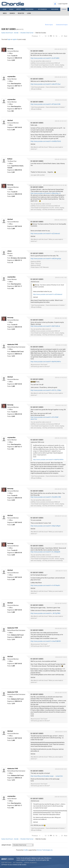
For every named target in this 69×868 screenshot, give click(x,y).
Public (29, 9)
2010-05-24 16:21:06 (61, 277)
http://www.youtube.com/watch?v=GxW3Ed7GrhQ (46, 141)
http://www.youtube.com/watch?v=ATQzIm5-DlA (46, 104)
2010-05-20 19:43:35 (61, 159)
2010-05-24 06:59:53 (61, 220)
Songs (11, 9)
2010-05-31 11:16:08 (61, 345)
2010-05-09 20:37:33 (61, 49)
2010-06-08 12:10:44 (61, 732)
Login (29, 13)
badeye (10, 159)
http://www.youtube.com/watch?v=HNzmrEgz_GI (46, 193)
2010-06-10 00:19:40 (61, 769)
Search (12, 13)
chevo (9, 251)
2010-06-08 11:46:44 (61, 657)
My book (42, 9)
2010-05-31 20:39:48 (61, 438)
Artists (19, 9)
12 (46, 36)
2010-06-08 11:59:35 (61, 693)
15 (53, 36)
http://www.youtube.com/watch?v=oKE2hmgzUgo (46, 259)
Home (4, 9)
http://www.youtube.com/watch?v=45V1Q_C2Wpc (46, 390)
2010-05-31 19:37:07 (61, 405)
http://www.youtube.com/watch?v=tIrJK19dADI (45, 58)
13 (48, 36)
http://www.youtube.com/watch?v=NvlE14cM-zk (45, 326)
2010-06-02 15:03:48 (61, 489)
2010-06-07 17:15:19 (61, 571)
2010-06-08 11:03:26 (61, 628)
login (9, 39)
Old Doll (10, 120)
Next (66, 36)
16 (56, 36)
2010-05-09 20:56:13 (61, 77)
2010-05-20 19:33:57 (61, 121)
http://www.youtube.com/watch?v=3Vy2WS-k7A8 (46, 497)
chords (24, 865)
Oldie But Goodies (9, 29)
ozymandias (11, 77)
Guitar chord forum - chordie (10, 33)
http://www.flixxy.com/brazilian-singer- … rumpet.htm (47, 776)
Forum (64, 9)
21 (62, 36)
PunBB (26, 850)
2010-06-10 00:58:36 (61, 797)
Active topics (49, 25)
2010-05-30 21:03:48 (61, 318)
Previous (35, 36)
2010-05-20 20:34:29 (35, 185)
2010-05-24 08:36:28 (61, 251)
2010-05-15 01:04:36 (61, 100)
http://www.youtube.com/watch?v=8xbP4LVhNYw (46, 362)
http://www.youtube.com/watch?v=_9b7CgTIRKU (46, 613)
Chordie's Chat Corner (27, 33)
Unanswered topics (62, 25)
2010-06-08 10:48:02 (61, 603)
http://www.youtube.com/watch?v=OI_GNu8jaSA (45, 552)
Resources (55, 9)
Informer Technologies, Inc (45, 850)
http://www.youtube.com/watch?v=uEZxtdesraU (45, 234)
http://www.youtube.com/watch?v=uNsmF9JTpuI (46, 84)
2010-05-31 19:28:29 (61, 377)
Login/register (63, 4)
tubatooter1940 (13, 344)
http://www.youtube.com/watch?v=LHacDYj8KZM (46, 641)
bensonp (10, 49)
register (15, 39)
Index (5, 13)
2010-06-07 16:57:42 (61, 544)
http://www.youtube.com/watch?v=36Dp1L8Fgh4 (46, 526)
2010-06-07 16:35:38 (61, 516)
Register (21, 13)
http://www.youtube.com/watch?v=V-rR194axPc (45, 585)
